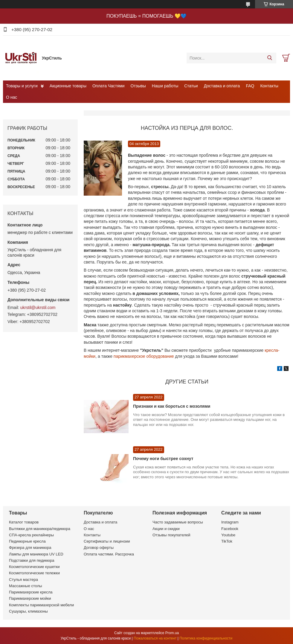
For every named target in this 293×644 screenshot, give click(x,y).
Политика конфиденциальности (206, 638)
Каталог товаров (24, 522)
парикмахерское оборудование (144, 356)
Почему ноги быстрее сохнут (163, 459)
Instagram (230, 522)
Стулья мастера (23, 580)
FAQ (250, 86)
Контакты (269, 86)
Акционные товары (68, 86)
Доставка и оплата (222, 86)
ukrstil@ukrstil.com (38, 307)
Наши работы (165, 86)
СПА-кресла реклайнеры (31, 535)
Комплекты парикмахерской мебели (41, 605)
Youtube (228, 535)
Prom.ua (172, 633)
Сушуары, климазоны (28, 611)
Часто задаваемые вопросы (178, 522)
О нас (12, 97)
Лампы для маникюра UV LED (36, 554)
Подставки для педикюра (32, 560)
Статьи (191, 86)
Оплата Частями (109, 86)
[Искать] (270, 58)
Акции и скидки (166, 529)
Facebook (230, 529)
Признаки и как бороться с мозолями (172, 406)
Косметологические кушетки (34, 567)
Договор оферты (99, 548)
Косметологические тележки (34, 573)
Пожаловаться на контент (155, 638)
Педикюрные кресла (27, 541)
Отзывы (138, 86)
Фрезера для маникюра (30, 548)
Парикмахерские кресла (31, 592)
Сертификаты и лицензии (107, 541)
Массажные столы (26, 586)
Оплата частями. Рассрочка (109, 554)
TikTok (227, 541)
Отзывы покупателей (171, 535)
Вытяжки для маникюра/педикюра (40, 529)
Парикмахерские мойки (30, 598)
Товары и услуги (22, 86)
